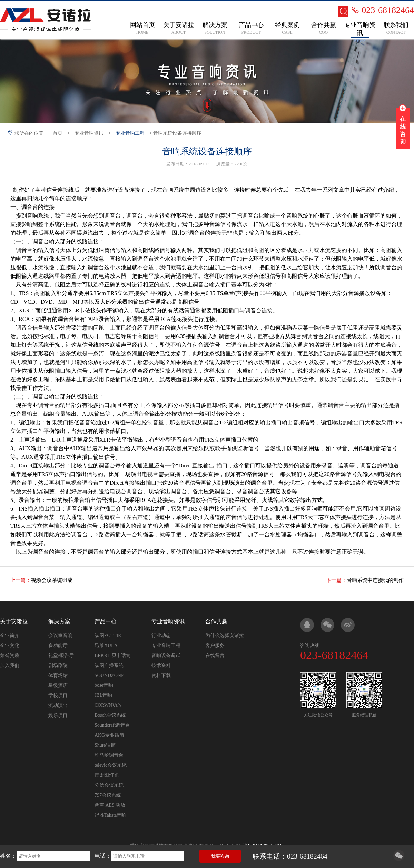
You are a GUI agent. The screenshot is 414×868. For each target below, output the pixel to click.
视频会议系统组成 (52, 580)
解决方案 (59, 621)
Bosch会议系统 (110, 715)
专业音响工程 (130, 133)
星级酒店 (58, 685)
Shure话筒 (105, 745)
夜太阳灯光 (107, 775)
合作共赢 (216, 621)
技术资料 (161, 665)
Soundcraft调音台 (112, 725)
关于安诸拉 (14, 621)
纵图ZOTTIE (108, 635)
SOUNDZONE (109, 675)
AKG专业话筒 (109, 735)
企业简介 (10, 635)
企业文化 (10, 645)
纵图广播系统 (109, 665)
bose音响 (104, 685)
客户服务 (215, 645)
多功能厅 (58, 645)
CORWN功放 (108, 705)
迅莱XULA (106, 645)
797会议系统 (108, 795)
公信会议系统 (109, 785)
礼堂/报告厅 (61, 655)
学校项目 (58, 695)
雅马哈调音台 (109, 755)
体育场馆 (58, 675)
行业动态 (161, 635)
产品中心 (106, 621)
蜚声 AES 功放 (110, 805)
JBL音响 (103, 695)
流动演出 (58, 705)
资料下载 (161, 675)
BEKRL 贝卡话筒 (113, 655)
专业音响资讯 (89, 133)
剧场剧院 (58, 665)
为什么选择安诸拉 (225, 635)
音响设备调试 (166, 655)
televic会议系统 (111, 765)
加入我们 (10, 665)
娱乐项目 (58, 715)
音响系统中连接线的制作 (375, 580)
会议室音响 (60, 635)
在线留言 (215, 655)
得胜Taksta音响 (110, 815)
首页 (58, 133)
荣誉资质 (10, 655)
